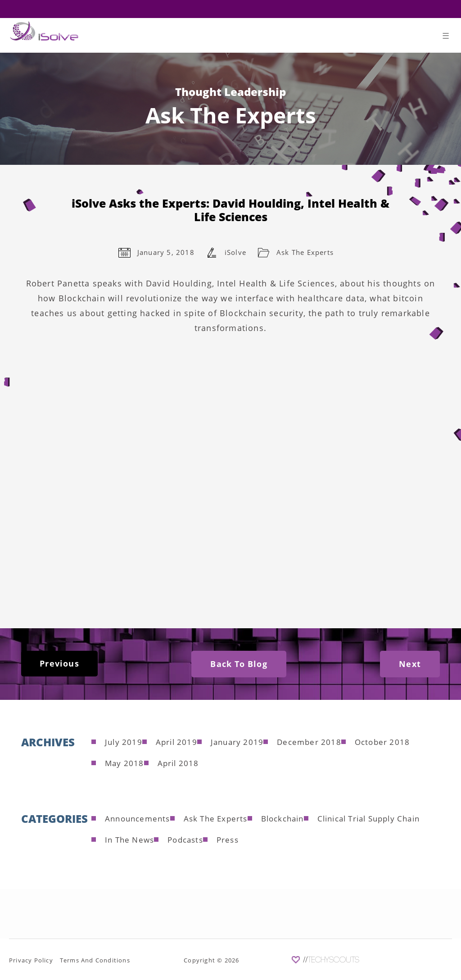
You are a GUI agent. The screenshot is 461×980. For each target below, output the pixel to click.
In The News (129, 840)
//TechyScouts (331, 960)
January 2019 (237, 742)
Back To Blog (239, 664)
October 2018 (382, 742)
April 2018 (178, 763)
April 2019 (176, 742)
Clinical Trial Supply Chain (368, 819)
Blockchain (282, 819)
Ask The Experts (305, 252)
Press (228, 840)
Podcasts (185, 840)
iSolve (235, 252)
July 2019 (124, 742)
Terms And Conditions (95, 960)
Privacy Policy (31, 960)
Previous (59, 663)
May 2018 (124, 763)
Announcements (138, 819)
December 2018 (309, 742)
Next (410, 664)
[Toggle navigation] (446, 38)
